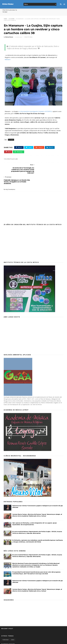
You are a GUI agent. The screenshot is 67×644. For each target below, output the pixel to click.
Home (5, 19)
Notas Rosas (8, 4)
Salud (13, 629)
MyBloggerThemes (30, 642)
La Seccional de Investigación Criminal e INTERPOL (35, 112)
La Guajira (11, 19)
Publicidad (6, 629)
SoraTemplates (12, 642)
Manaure (8, 60)
